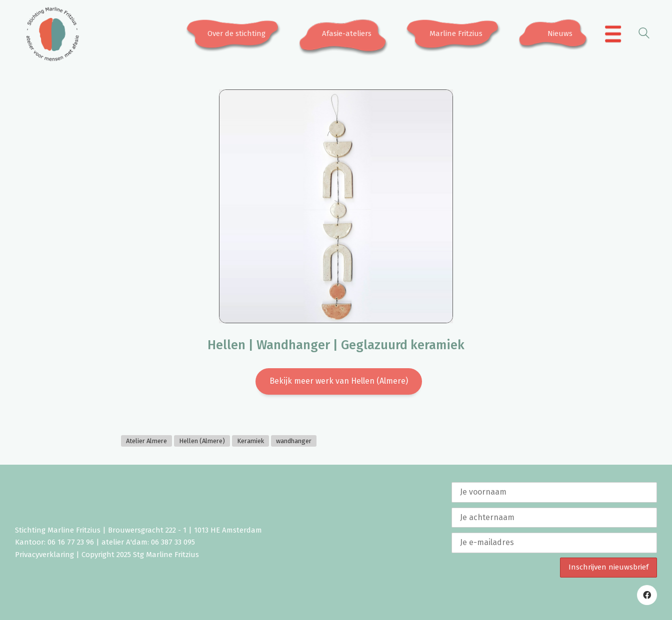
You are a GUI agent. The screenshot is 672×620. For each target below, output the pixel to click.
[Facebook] (647, 595)
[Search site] (644, 35)
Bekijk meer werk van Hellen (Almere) (339, 381)
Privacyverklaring (44, 555)
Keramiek (250, 441)
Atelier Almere (146, 441)
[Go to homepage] (52, 34)
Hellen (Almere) (202, 441)
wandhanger (294, 441)
